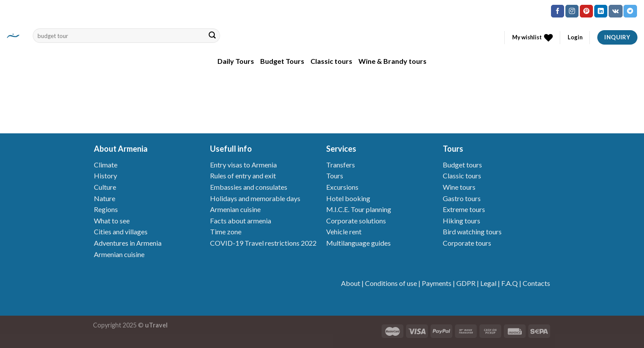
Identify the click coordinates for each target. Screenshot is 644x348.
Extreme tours (464, 209)
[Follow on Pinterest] (586, 11)
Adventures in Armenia (128, 243)
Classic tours (331, 61)
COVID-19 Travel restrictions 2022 (263, 243)
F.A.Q (510, 283)
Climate (106, 165)
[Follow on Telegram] (630, 11)
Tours (335, 176)
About (351, 283)
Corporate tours (467, 243)
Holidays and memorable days (255, 198)
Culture (105, 187)
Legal (488, 283)
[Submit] (212, 36)
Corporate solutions (356, 221)
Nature (105, 198)
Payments (437, 283)
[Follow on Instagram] (572, 11)
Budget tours (462, 165)
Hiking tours (461, 221)
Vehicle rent (344, 231)
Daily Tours (236, 61)
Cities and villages (121, 231)
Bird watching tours (472, 231)
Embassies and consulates (249, 187)
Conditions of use (391, 283)
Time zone (226, 231)
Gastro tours (462, 198)
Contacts (536, 283)
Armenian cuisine (119, 254)
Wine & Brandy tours (393, 61)
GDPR (466, 283)
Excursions (342, 187)
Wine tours (459, 187)
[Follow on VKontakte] (615, 11)
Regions (106, 209)
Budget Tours (282, 61)
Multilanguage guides (358, 243)
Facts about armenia (241, 221)
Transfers (341, 165)
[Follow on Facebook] (558, 11)
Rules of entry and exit (243, 176)
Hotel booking (348, 198)
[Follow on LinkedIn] (601, 11)
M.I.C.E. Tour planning (359, 209)
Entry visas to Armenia (243, 165)
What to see (112, 221)
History (105, 176)
